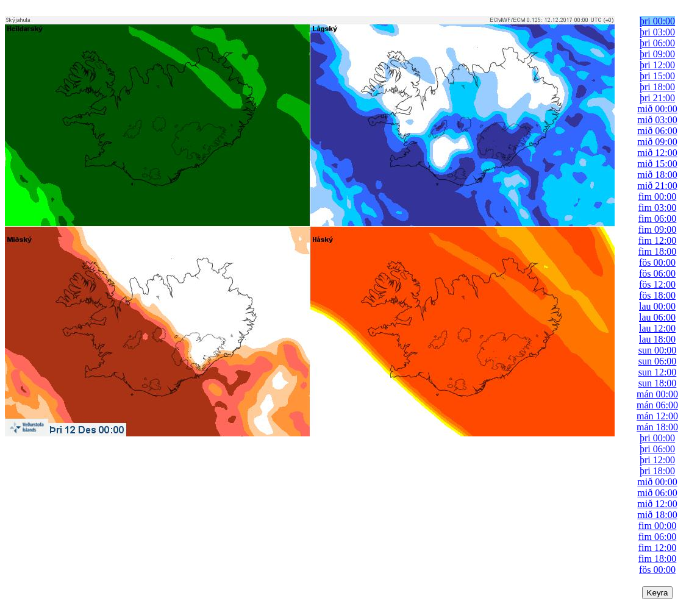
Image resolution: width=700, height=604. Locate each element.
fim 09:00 (658, 229)
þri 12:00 (657, 65)
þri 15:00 (657, 76)
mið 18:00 (657, 175)
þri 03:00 (657, 32)
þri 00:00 (657, 21)
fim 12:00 (658, 240)
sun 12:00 (658, 372)
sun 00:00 (658, 350)
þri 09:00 (657, 54)
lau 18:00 (657, 339)
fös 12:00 (657, 284)
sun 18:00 (658, 383)
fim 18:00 (658, 251)
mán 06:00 (657, 405)
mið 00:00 (657, 109)
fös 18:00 (657, 295)
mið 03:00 (657, 120)
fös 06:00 (657, 273)
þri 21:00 (657, 98)
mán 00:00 (657, 394)
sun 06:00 (658, 361)
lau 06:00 (657, 317)
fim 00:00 (658, 197)
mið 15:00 (657, 164)
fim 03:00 (658, 208)
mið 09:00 (657, 142)
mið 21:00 (657, 186)
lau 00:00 (657, 306)
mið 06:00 (657, 131)
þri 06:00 (657, 43)
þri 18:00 (657, 87)
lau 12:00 (657, 328)
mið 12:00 (657, 153)
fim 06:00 (658, 219)
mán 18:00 (657, 427)
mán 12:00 (657, 416)
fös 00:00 (657, 262)
